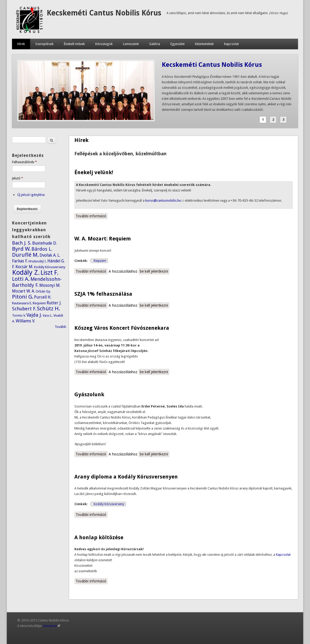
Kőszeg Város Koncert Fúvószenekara (122, 328)
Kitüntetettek (204, 44)
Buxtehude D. (45, 243)
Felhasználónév (24, 162)
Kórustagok (104, 44)
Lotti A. (21, 279)
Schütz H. (48, 309)
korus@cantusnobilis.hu (165, 200)
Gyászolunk (89, 394)
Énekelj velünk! (94, 172)
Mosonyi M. (50, 285)
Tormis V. (19, 315)
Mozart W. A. (23, 291)
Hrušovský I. (38, 261)
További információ (92, 216)
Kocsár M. (24, 267)
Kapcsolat (231, 44)
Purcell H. (43, 297)
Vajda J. (34, 315)
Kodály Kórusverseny (109, 504)
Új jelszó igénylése (31, 195)
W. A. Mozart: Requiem (103, 239)
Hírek (21, 44)
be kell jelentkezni (154, 271)
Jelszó (18, 178)
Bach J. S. (22, 243)
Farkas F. (20, 261)
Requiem (100, 261)
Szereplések (44, 44)
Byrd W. (21, 249)
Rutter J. (54, 303)
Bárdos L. (42, 249)
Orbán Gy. (43, 291)
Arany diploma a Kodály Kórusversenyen (126, 477)
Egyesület (178, 44)
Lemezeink (131, 44)
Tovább (60, 327)
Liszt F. (50, 273)
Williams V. (25, 321)
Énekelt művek (74, 44)
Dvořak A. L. (50, 255)
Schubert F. (24, 309)
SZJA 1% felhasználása (103, 294)
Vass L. (48, 315)
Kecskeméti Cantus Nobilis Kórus (104, 13)
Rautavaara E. (22, 303)
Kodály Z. (26, 272)
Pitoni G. (23, 297)
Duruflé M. (25, 255)
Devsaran (52, 626)
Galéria (155, 44)
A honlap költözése (99, 537)
